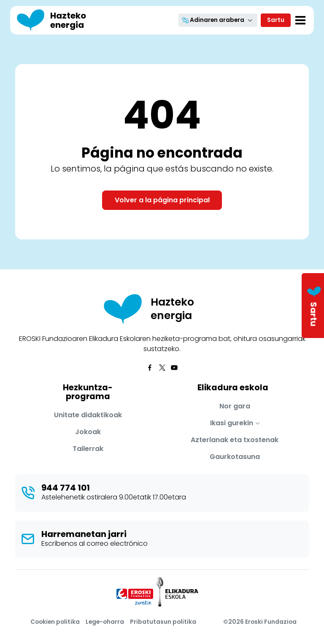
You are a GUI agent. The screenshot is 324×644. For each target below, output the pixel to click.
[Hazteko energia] (60, 20)
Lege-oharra (105, 622)
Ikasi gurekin (232, 423)
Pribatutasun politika (163, 622)
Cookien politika (55, 622)
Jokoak (88, 432)
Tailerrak (88, 449)
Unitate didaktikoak (88, 415)
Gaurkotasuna (235, 457)
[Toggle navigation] (300, 20)
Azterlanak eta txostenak (235, 440)
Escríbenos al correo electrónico (94, 543)
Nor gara (235, 406)
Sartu (276, 20)
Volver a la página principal (162, 200)
